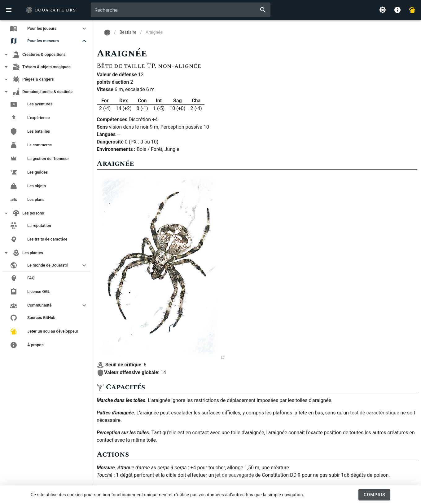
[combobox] (181, 10)
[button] (46, 29)
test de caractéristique (375, 413)
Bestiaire (128, 32)
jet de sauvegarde (234, 475)
